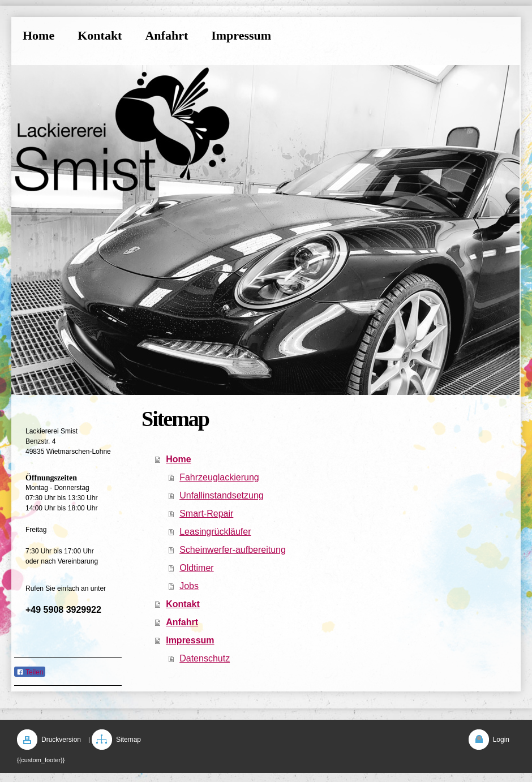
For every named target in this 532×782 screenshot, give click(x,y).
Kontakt (183, 604)
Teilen (30, 672)
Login (501, 740)
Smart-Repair (206, 514)
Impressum (190, 640)
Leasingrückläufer (215, 532)
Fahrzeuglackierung (219, 477)
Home (178, 459)
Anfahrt (182, 622)
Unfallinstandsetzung (222, 495)
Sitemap (128, 740)
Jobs (189, 586)
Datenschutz (205, 658)
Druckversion (61, 740)
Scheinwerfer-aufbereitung (233, 550)
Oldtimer (196, 568)
